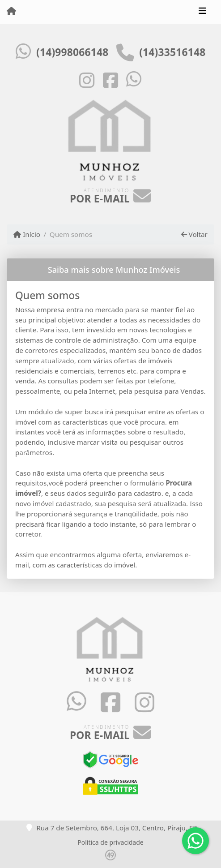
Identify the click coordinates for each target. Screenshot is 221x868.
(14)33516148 (172, 52)
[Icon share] (87, 80)
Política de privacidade (110, 842)
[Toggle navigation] (202, 12)
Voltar (194, 234)
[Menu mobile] (11, 12)
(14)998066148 (72, 52)
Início (27, 234)
